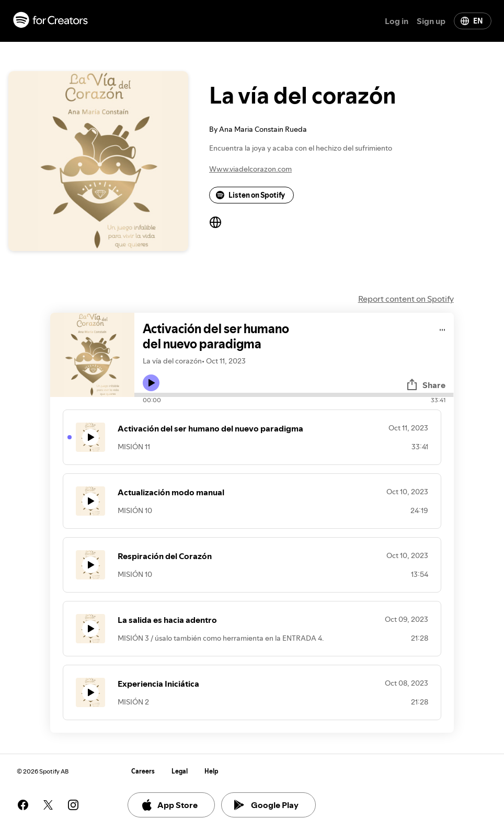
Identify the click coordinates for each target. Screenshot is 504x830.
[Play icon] (151, 383)
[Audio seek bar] (294, 395)
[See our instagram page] (73, 805)
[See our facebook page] (23, 805)
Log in (397, 21)
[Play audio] (443, 328)
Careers (143, 771)
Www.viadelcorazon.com (250, 169)
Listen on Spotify (250, 195)
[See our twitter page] (48, 805)
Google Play (266, 805)
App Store (169, 805)
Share (426, 385)
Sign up (431, 21)
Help (211, 771)
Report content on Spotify (406, 299)
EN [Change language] (472, 21)
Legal (180, 771)
